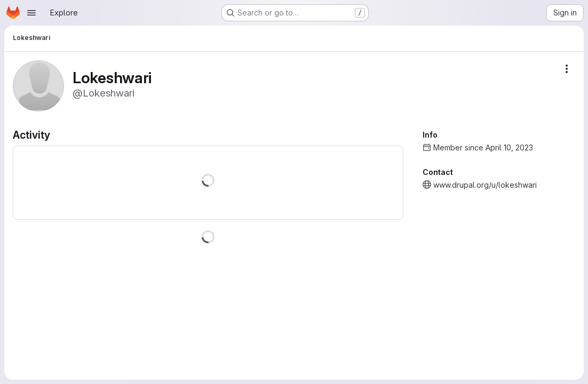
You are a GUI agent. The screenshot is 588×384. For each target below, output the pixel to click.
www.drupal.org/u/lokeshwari (485, 185)
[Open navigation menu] (31, 13)
